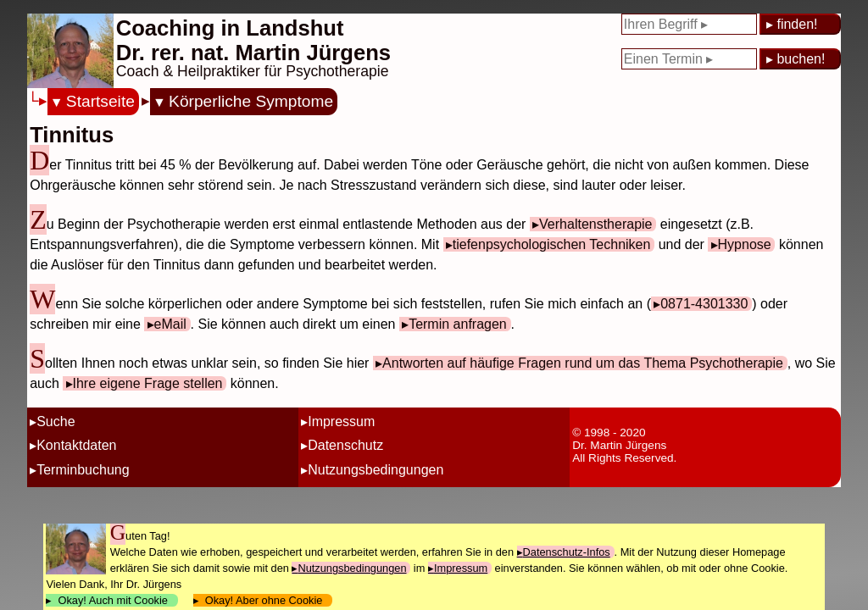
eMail (170, 324)
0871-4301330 (704, 304)
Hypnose (745, 244)
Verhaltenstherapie (595, 224)
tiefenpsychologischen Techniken (552, 244)
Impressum (341, 421)
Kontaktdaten (76, 445)
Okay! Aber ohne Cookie (264, 600)
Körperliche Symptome (251, 101)
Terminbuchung (83, 470)
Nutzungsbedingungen (376, 470)
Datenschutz (345, 445)
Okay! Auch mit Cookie (113, 600)
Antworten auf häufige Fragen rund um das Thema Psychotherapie (583, 363)
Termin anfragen (458, 324)
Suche (56, 421)
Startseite (100, 101)
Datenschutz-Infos (567, 552)
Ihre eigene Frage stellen (148, 383)
